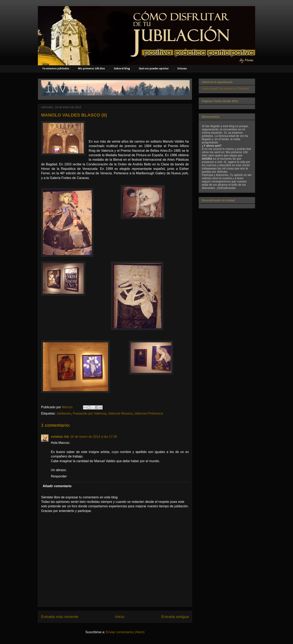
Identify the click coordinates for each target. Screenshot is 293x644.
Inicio (120, 617)
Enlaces (182, 69)
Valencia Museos (120, 413)
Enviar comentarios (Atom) (125, 632)
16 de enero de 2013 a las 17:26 (94, 437)
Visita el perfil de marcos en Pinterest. (226, 88)
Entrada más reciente (60, 617)
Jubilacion (64, 413)
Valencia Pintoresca (149, 413)
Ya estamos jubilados (56, 69)
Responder (59, 476)
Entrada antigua (175, 617)
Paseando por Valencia (90, 413)
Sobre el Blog (122, 69)
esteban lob (60, 437)
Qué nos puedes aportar (154, 69)
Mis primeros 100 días (91, 69)
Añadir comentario (57, 486)
